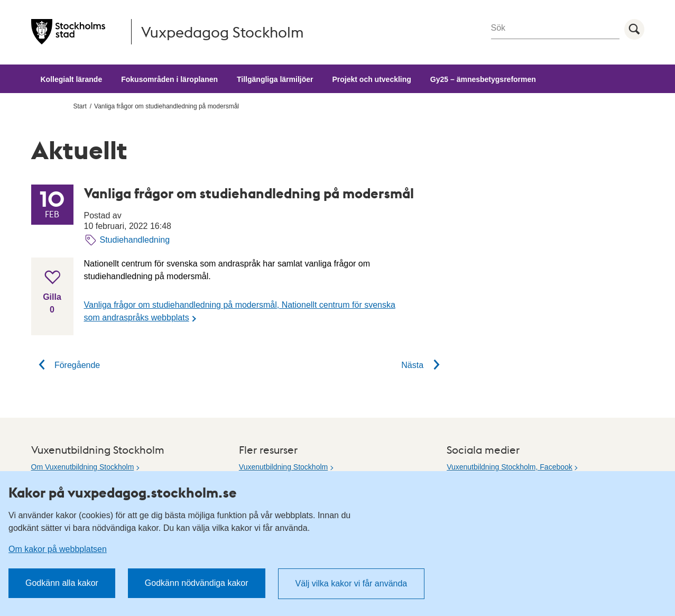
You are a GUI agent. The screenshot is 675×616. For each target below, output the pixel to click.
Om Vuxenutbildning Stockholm (83, 467)
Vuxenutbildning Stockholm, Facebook (510, 467)
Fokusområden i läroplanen (169, 79)
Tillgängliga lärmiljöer (275, 79)
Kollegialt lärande (72, 79)
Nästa (424, 365)
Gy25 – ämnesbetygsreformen (483, 79)
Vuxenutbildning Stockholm (283, 467)
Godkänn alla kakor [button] (62, 583)
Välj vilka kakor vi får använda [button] (352, 583)
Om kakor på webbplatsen (58, 549)
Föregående (66, 365)
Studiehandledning (135, 240)
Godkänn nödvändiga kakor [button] (197, 583)
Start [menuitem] (80, 106)
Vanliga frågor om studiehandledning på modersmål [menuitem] (167, 106)
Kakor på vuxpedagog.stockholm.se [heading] (123, 492)
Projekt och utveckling (371, 79)
